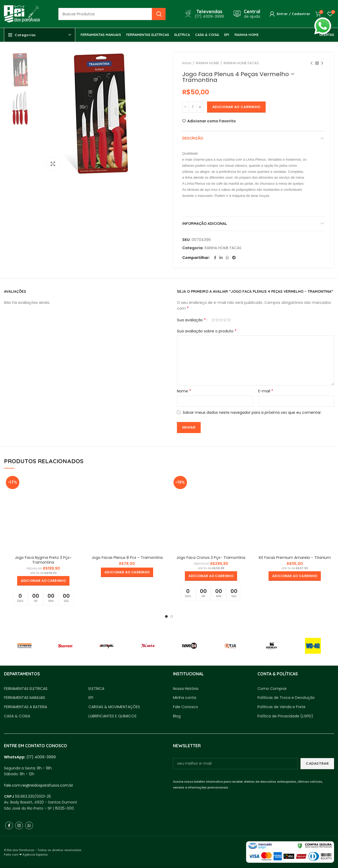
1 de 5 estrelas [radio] (213, 320)
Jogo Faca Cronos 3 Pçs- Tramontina (211, 558)
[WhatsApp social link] (227, 258)
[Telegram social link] (234, 258)
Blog (177, 716)
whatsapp (323, 20)
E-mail (266, 391)
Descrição (193, 138)
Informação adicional (205, 224)
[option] (21, 70)
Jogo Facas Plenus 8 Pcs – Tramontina (127, 558)
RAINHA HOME (208, 63)
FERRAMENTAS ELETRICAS (26, 689)
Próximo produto (322, 63)
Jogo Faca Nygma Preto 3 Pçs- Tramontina (43, 560)
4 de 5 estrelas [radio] (225, 320)
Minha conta (185, 698)
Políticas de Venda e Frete (281, 707)
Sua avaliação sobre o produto (207, 331)
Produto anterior (312, 63)
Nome (184, 391)
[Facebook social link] (215, 258)
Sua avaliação (191, 320)
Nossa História (186, 689)
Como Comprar (272, 689)
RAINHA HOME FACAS (241, 63)
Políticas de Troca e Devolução (286, 698)
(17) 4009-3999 (41, 757)
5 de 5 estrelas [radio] (229, 320)
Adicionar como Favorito (212, 121)
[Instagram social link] (19, 825)
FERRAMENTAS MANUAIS (25, 698)
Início (187, 63)
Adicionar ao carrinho (236, 107)
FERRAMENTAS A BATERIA (25, 707)
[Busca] (112, 14)
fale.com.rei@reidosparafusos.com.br (39, 785)
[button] (43, 581)
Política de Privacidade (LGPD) (285, 716)
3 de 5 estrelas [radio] (221, 320)
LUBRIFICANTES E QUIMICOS (112, 716)
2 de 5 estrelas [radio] (217, 320)
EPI (91, 698)
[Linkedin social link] (221, 258)
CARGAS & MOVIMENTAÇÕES (114, 707)
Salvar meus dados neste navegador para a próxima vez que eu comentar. (252, 412)
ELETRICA (96, 689)
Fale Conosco (186, 707)
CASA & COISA (17, 716)
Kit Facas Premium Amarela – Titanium (295, 558)
